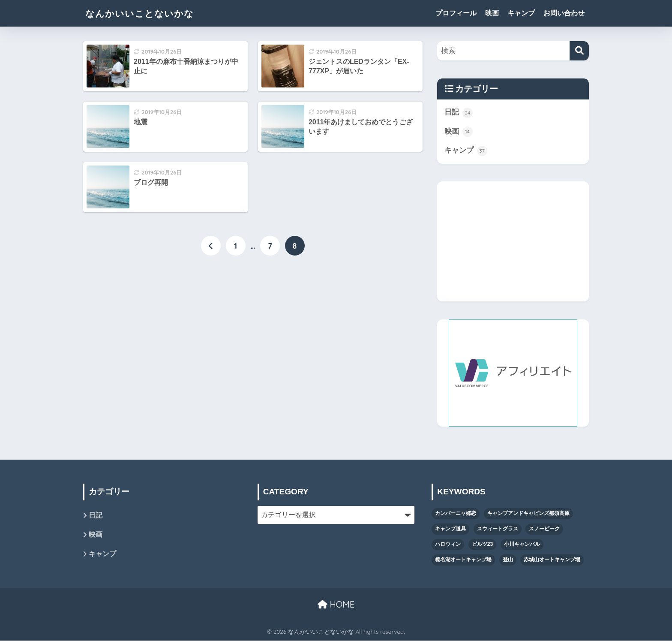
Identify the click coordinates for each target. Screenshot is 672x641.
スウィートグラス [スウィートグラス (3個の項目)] (498, 529)
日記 (459, 113)
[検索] (579, 51)
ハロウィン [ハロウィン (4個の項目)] (448, 545)
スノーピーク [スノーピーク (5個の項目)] (544, 529)
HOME (336, 605)
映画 (492, 13)
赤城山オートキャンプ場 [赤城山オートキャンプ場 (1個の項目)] (552, 560)
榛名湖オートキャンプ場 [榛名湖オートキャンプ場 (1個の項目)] (463, 560)
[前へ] (211, 246)
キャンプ (521, 13)
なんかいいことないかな (144, 13)
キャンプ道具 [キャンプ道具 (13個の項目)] (450, 529)
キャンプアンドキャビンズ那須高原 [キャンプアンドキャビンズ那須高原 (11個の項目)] (528, 514)
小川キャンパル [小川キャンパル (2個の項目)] (522, 545)
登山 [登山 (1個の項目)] (508, 560)
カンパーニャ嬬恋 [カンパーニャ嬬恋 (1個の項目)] (456, 514)
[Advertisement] (513, 242)
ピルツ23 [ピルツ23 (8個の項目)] (482, 545)
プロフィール (456, 13)
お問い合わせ (564, 13)
